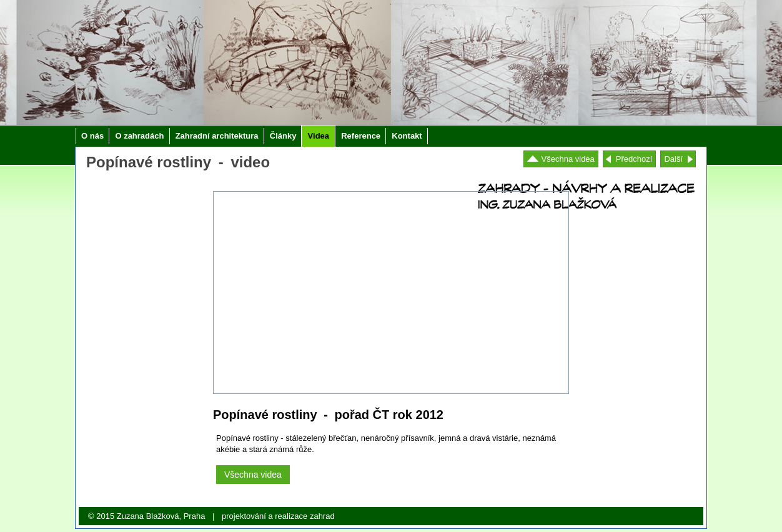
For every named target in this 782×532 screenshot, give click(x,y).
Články (283, 136)
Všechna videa (568, 159)
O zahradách (139, 136)
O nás (92, 136)
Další (673, 159)
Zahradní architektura (217, 136)
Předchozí (634, 159)
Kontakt (407, 136)
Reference (361, 136)
